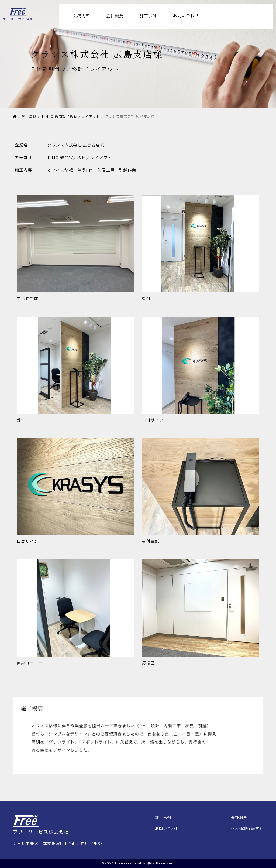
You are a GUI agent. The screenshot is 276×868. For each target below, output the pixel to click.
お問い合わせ (186, 16)
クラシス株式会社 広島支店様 (76, 146)
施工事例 (148, 16)
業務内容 (81, 16)
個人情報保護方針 (247, 829)
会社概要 (115, 16)
